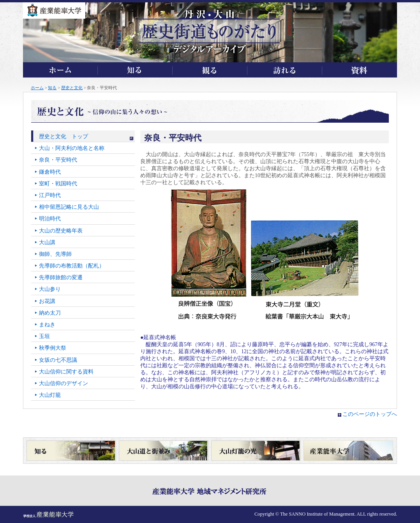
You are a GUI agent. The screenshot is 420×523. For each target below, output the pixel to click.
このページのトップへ (370, 414)
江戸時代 (50, 195)
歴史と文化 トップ (64, 136)
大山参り (50, 289)
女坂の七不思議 (58, 360)
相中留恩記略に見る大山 (69, 207)
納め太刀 (50, 313)
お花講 (47, 301)
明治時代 (50, 219)
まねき (47, 325)
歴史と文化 (72, 88)
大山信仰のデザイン (64, 383)
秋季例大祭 (53, 348)
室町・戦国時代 (58, 184)
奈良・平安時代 (58, 160)
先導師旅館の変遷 (61, 277)
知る (52, 88)
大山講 (47, 242)
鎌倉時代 (50, 172)
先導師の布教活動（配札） (72, 266)
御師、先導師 (55, 254)
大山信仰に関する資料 (66, 372)
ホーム (37, 88)
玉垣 (44, 336)
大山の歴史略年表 (61, 231)
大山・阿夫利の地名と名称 (72, 148)
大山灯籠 (50, 395)
